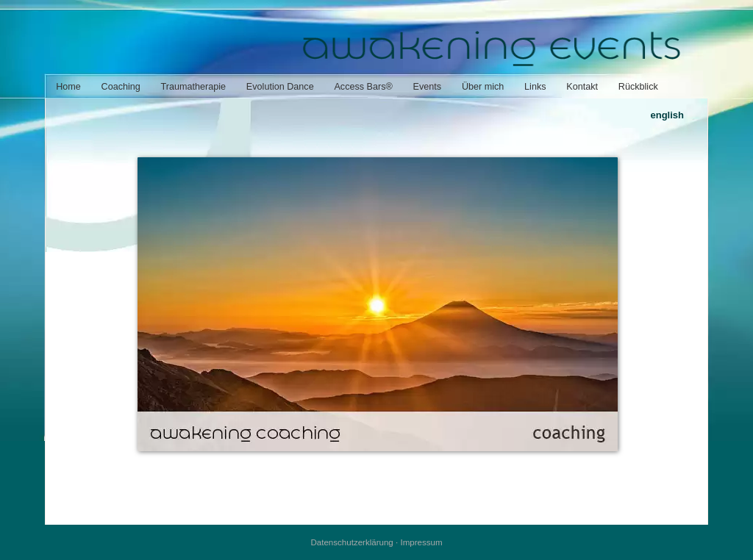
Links (535, 87)
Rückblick (638, 87)
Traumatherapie (194, 87)
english (667, 115)
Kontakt (582, 87)
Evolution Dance (280, 87)
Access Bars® (363, 87)
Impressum (421, 542)
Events (428, 87)
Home (68, 87)
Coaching (121, 87)
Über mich (483, 87)
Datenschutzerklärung (351, 542)
